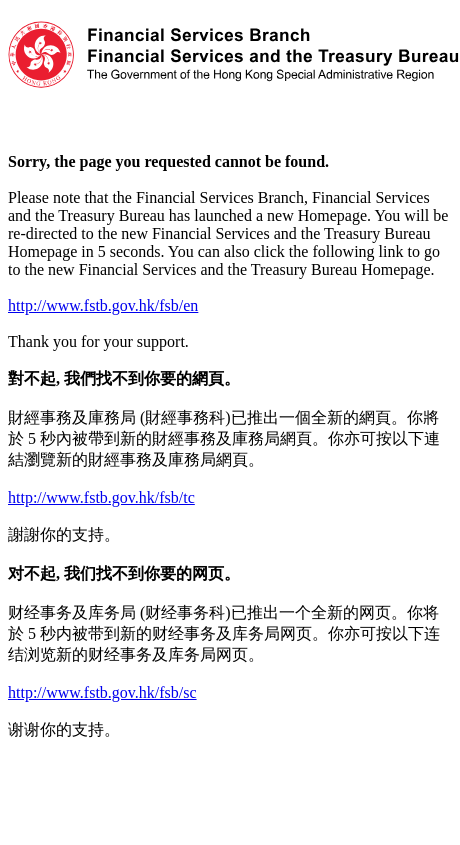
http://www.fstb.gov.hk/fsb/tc (101, 497)
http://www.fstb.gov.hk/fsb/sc (102, 692)
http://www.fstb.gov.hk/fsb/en (103, 305)
